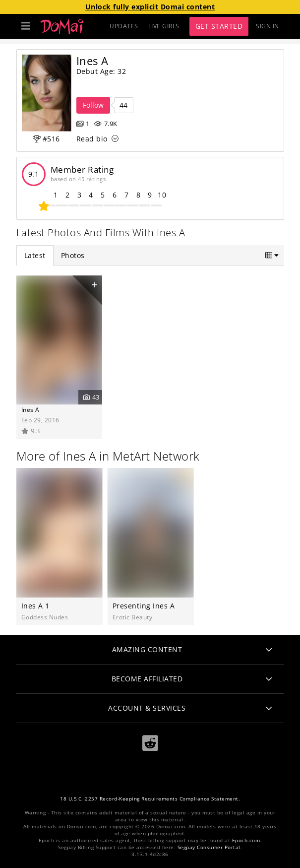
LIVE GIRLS (164, 26)
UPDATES (124, 26)
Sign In (268, 26)
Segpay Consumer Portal (209, 847)
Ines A (30, 409)
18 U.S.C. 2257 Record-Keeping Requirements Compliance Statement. (150, 799)
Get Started (219, 26)
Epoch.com (246, 840)
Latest (35, 255)
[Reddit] (150, 743)
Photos (73, 255)
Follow (93, 105)
